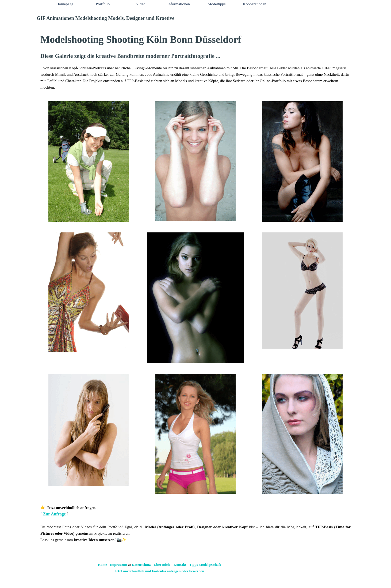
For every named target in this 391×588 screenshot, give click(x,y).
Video (141, 4)
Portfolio (103, 4)
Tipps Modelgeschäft (205, 565)
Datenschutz (141, 565)
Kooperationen (254, 4)
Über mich (162, 565)
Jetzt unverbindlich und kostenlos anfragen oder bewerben (159, 571)
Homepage (65, 4)
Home (102, 565)
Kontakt (180, 565)
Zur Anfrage (54, 514)
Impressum (118, 565)
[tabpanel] (195, 61)
